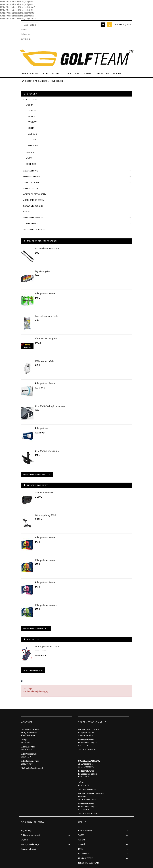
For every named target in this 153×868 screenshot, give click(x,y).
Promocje (34, 639)
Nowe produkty (38, 485)
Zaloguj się (25, 34)
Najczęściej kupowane (42, 241)
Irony (31, 128)
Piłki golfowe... (43, 428)
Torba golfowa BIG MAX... (49, 647)
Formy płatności (28, 849)
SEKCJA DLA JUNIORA (33, 206)
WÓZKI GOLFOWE (32, 177)
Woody (32, 116)
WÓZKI (81, 840)
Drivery (32, 110)
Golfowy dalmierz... (45, 493)
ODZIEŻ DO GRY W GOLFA (35, 194)
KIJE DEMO (31, 164)
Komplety (33, 145)
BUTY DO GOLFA (31, 188)
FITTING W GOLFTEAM (89, 863)
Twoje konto (26, 39)
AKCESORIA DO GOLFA (34, 200)
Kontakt (24, 30)
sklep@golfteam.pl (34, 768)
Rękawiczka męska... (46, 361)
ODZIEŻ (82, 844)
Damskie (30, 152)
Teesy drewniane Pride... (48, 316)
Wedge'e (32, 134)
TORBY (81, 835)
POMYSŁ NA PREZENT (33, 218)
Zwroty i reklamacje (30, 844)
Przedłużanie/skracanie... (48, 249)
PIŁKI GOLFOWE (31, 171)
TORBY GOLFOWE (31, 182)
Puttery (32, 140)
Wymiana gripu (43, 271)
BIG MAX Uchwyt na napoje (50, 406)
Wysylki (24, 840)
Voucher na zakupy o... (47, 338)
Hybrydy (32, 122)
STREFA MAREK (31, 223)
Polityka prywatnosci (30, 835)
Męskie (29, 105)
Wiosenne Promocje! (34, 229)
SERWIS (27, 212)
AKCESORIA (83, 854)
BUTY (81, 849)
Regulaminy (26, 830)
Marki (29, 158)
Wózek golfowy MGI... (47, 515)
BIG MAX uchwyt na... (47, 451)
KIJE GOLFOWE (30, 100)
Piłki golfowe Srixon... (46, 294)
